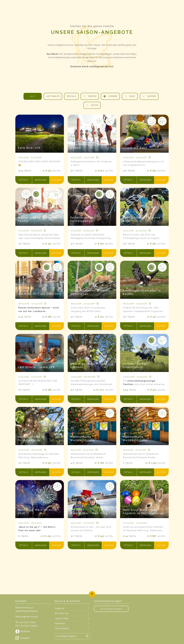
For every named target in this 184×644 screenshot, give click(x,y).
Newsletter (60, 623)
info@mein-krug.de (29, 617)
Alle (33, 96)
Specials (71, 96)
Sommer (110, 96)
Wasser (149, 96)
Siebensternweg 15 (24, 608)
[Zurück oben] (92, 594)
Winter (90, 96)
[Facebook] (33, 631)
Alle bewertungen (111, 609)
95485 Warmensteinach (27, 611)
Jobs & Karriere (62, 628)
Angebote (59, 608)
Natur (92, 105)
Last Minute (53, 96)
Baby (130, 96)
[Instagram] (33, 638)
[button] (24, 180)
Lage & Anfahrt (62, 618)
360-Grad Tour (62, 613)
